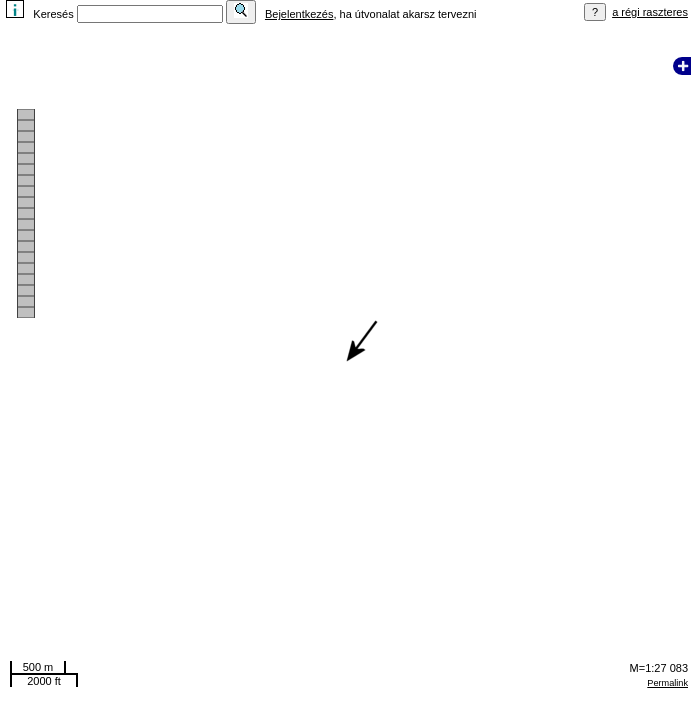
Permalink (667, 683)
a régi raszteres (650, 12)
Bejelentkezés (299, 14)
